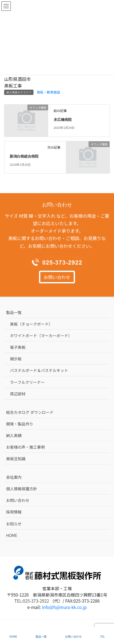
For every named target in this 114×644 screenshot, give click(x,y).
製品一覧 (14, 312)
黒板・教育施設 (48, 92)
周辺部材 (18, 394)
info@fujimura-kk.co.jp (64, 607)
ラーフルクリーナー (27, 382)
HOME (12, 535)
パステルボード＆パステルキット (39, 370)
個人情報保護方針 (22, 489)
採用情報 (14, 512)
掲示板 (16, 359)
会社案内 (14, 477)
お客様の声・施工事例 (25, 447)
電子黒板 (18, 347)
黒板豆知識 (16, 459)
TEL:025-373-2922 (32, 601)
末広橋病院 (63, 120)
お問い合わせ (57, 277)
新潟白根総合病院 (24, 156)
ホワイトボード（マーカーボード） (41, 336)
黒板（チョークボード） (31, 324)
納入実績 (14, 435)
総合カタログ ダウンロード (30, 412)
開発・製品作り (20, 424)
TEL (102, 636)
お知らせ (14, 524)
